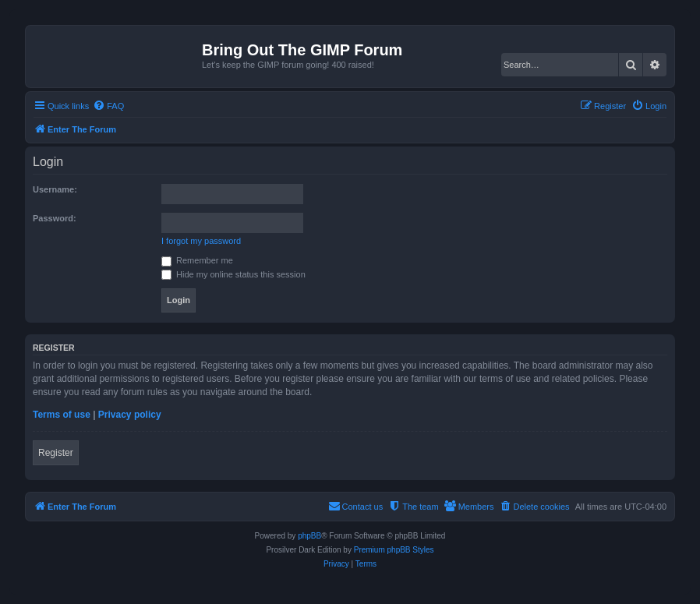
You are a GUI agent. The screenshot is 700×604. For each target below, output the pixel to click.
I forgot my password (201, 241)
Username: (55, 189)
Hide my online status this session (233, 274)
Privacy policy (130, 415)
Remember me (197, 260)
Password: (55, 218)
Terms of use (62, 415)
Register (56, 453)
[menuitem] (108, 106)
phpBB (309, 536)
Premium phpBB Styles (394, 550)
